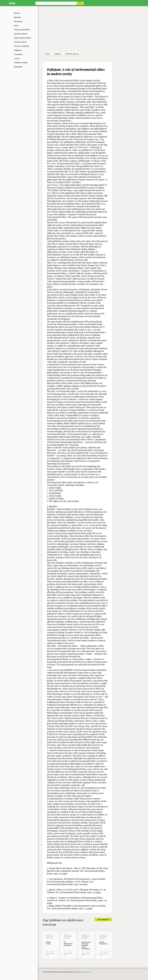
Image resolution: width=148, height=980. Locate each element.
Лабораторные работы (23, 38)
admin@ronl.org (87, 972)
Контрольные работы (22, 30)
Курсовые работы (21, 34)
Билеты (17, 13)
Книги (16, 26)
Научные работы (20, 42)
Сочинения (18, 54)
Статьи (17, 58)
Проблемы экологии (72, 54)
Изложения (18, 21)
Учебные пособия (21, 63)
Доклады (17, 17)
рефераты (57, 54)
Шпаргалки (18, 67)
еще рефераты (103, 920)
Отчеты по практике (22, 46)
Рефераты (18, 50)
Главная (47, 54)
